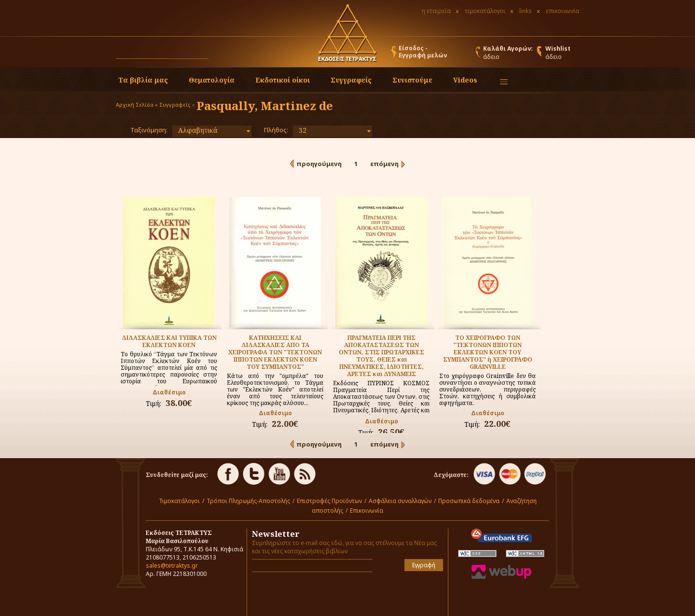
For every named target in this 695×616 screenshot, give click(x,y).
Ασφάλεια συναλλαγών (400, 501)
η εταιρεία (436, 11)
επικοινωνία (563, 11)
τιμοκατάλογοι (485, 11)
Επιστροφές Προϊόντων (329, 501)
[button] (218, 54)
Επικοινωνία (367, 511)
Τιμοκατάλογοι (179, 501)
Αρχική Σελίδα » (137, 105)
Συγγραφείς (175, 105)
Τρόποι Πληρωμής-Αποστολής (248, 501)
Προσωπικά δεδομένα (469, 501)
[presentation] (308, 594)
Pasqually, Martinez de (265, 105)
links (526, 11)
